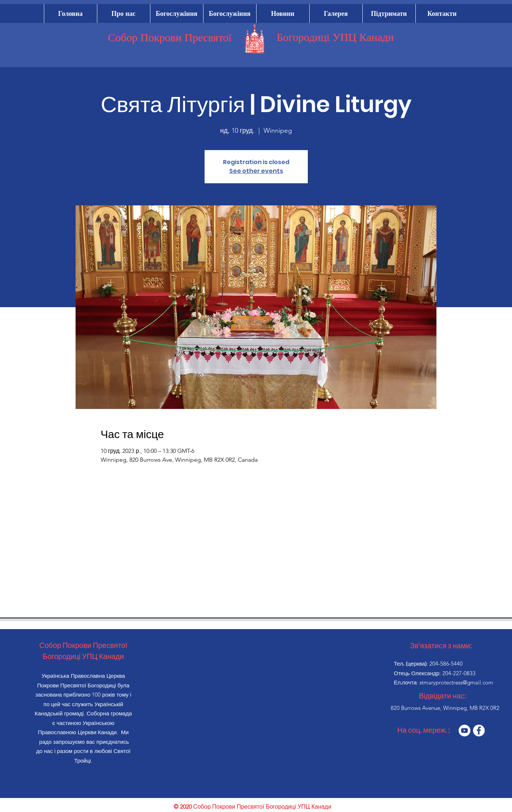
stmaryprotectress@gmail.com (456, 682)
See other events (256, 171)
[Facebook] (479, 731)
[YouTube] (464, 731)
